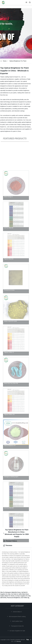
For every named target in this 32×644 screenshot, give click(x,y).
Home (5, 61)
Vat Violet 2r (15, 594)
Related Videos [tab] (10, 541)
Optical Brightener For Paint (18, 61)
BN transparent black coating (17, 616)
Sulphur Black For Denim (7, 596)
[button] (26, 3)
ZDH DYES (3, 598)
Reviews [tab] (8, 546)
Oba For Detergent (6, 592)
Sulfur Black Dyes (24, 594)
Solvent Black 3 (17, 612)
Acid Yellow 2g (25, 598)
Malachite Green (16, 592)
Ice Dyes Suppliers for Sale (23, 596)
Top (28, 640)
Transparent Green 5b (17, 626)
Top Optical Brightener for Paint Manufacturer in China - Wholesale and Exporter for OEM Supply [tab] (16, 533)
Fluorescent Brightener (14, 598)
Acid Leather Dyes (17, 621)
